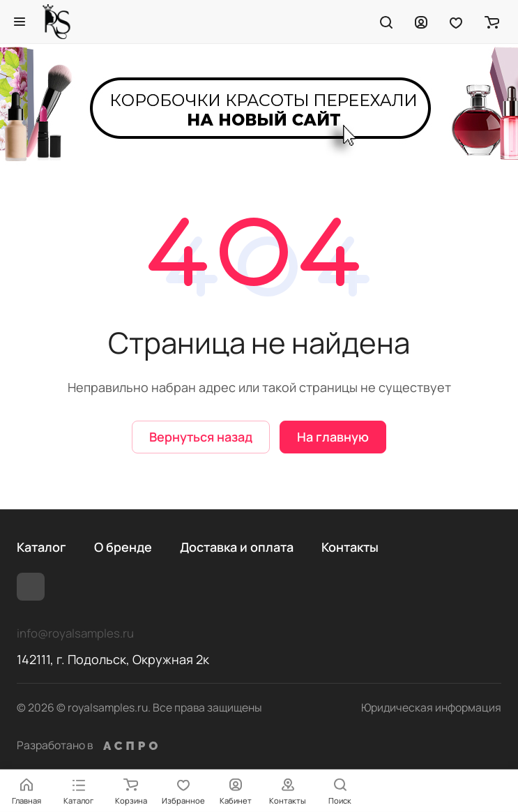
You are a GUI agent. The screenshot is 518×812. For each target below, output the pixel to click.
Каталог (41, 547)
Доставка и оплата (237, 547)
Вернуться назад (201, 437)
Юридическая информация (431, 707)
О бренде (123, 547)
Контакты (350, 547)
